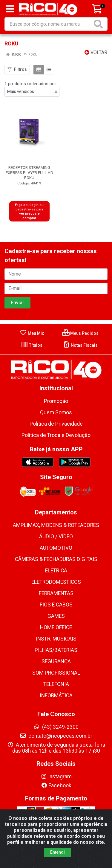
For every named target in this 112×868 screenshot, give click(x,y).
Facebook (56, 786)
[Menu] (10, 9)
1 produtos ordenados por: (31, 84)
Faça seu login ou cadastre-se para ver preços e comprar (29, 211)
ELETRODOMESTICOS (56, 582)
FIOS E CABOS (56, 605)
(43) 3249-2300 (56, 727)
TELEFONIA (56, 684)
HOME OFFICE (56, 627)
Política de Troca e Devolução (56, 435)
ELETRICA (56, 571)
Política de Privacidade (56, 424)
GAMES (56, 616)
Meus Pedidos (80, 333)
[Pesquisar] (99, 24)
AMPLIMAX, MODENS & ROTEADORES (56, 525)
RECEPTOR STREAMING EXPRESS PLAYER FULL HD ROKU (29, 172)
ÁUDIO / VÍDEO (56, 537)
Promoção (56, 401)
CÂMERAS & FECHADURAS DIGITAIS (56, 559)
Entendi (57, 854)
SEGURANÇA (56, 661)
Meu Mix (32, 333)
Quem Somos (56, 412)
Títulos (32, 345)
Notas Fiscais (80, 345)
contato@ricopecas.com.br (56, 736)
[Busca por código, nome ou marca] (49, 24)
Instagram (56, 777)
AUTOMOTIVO (56, 548)
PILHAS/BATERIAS (56, 650)
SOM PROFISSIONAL (56, 673)
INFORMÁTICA (56, 696)
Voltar (96, 52)
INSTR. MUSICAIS (56, 639)
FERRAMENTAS (56, 593)
